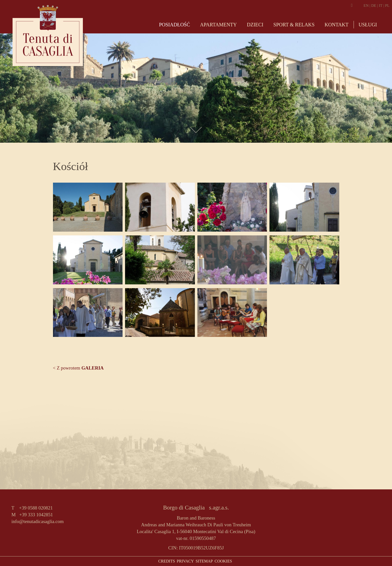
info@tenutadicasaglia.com (38, 521)
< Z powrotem (78, 368)
